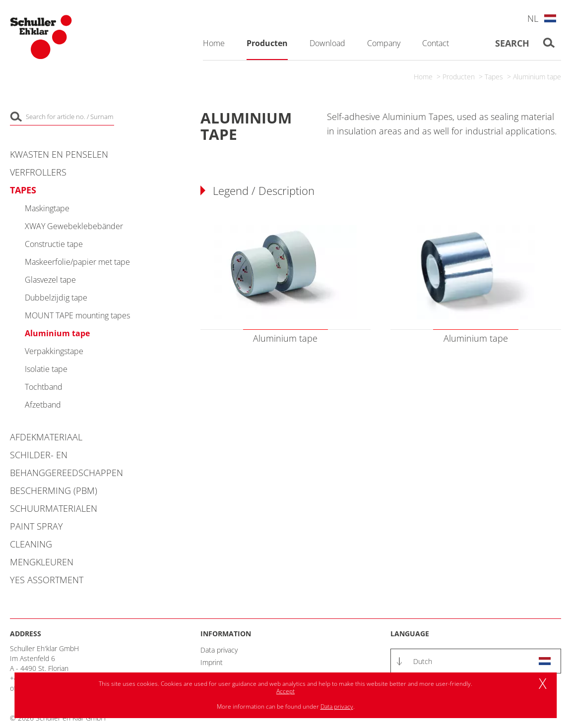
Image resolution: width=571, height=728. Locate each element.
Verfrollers (38, 172)
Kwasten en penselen (59, 154)
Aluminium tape (537, 77)
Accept (285, 691)
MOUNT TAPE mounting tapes (77, 315)
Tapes (494, 77)
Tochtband (44, 387)
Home (423, 77)
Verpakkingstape (54, 351)
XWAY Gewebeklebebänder (74, 226)
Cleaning (31, 544)
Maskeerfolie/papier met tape (77, 262)
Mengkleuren (42, 562)
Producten (459, 77)
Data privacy (219, 650)
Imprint (212, 662)
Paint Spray (36, 526)
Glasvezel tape (50, 280)
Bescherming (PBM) (54, 490)
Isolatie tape (46, 369)
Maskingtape (47, 208)
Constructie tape (54, 244)
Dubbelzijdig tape (56, 298)
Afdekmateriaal (46, 437)
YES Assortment (47, 580)
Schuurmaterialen (54, 508)
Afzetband (43, 405)
